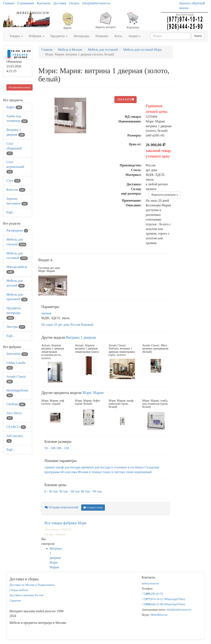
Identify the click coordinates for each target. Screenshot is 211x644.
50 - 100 (50, 448)
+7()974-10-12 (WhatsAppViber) (163, 599)
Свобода (16, 404)
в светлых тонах (123, 472)
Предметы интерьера (14, 313)
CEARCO (16, 427)
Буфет (14, 107)
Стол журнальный (15, 167)
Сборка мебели (19, 590)
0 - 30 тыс (51, 491)
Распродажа (17, 230)
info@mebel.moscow (96, 3)
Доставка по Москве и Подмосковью (32, 585)
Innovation (17, 354)
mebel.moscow (150, 583)
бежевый (87, 325)
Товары (16, 36)
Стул (13, 180)
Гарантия (15, 601)
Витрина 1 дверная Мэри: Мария (56, 558)
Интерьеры (81, 36)
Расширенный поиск (19, 87)
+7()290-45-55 (152, 594)
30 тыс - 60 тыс (70, 491)
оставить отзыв (93, 508)
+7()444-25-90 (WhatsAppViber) (163, 604)
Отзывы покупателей (62, 507)
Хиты (118, 36)
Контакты (43, 3)
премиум (88, 467)
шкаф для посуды (68, 467)
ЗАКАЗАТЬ (125, 99)
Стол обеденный (14, 148)
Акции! (134, 36)
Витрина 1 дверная (81, 337)
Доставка (60, 3)
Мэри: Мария (93, 393)
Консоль (16, 190)
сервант (50, 467)
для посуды (103, 467)
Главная (9, 3)
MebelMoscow (159, 615)
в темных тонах (100, 472)
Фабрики (37, 36)
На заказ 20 (49, 325)
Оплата (74, 3)
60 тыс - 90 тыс (92, 491)
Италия (83, 472)
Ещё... (11, 212)
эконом (46, 313)
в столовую (119, 467)
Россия (75, 325)
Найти (198, 36)
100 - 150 (63, 448)
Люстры (16, 327)
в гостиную (136, 467)
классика (71, 472)
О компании (26, 3)
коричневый (143, 472)
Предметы (59, 36)
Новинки (102, 36)
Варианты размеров (165, 195)
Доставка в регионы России (26, 595)
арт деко (64, 325)
